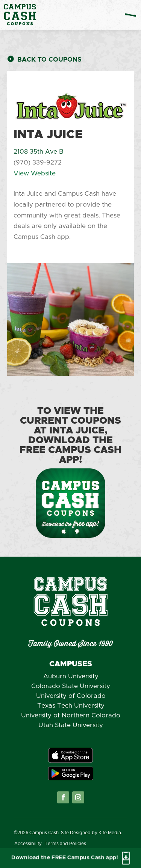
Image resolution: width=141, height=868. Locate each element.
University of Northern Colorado (71, 715)
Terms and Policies (65, 844)
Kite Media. (110, 833)
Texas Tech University (71, 706)
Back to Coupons (49, 60)
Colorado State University (71, 686)
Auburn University (71, 676)
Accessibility (28, 844)
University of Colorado (71, 696)
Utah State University (71, 725)
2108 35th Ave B (39, 152)
